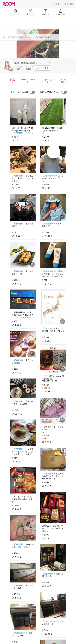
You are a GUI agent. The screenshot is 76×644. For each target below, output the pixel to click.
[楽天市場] (69, 4)
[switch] (32, 92)
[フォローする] (43, 68)
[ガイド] (57, 4)
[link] (23, 112)
